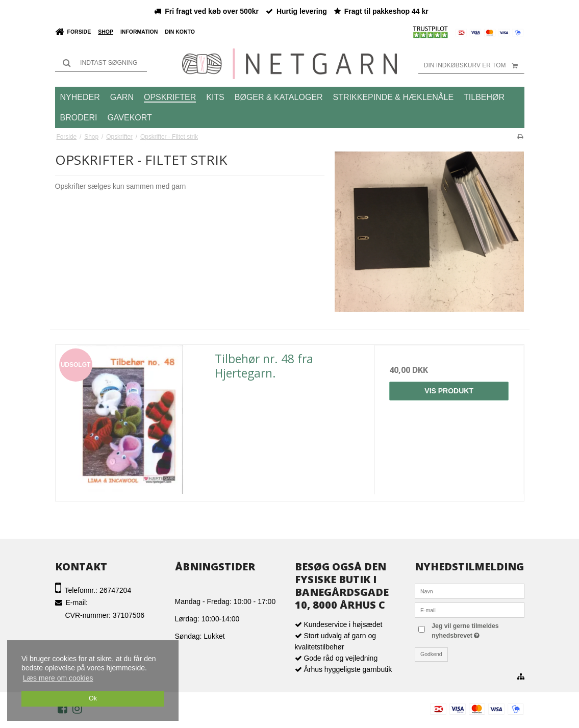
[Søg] (101, 63)
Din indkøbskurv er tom (474, 65)
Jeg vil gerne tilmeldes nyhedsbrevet (475, 630)
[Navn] (470, 591)
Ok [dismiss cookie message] (93, 698)
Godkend (431, 654)
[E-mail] (470, 610)
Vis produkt (449, 391)
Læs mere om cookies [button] (58, 678)
